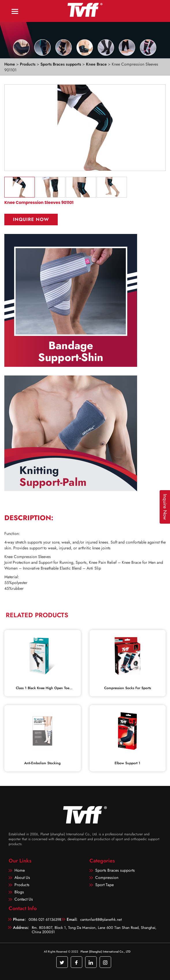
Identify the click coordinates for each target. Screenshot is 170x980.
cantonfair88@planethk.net (101, 919)
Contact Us (24, 899)
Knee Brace (97, 64)
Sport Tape (104, 885)
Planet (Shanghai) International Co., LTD (105, 952)
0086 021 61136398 (45, 919)
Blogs (19, 892)
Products (28, 64)
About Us (22, 877)
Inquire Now (31, 219)
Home (10, 64)
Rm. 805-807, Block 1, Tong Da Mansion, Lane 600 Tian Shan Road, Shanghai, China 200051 (94, 929)
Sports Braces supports (61, 64)
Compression (107, 877)
